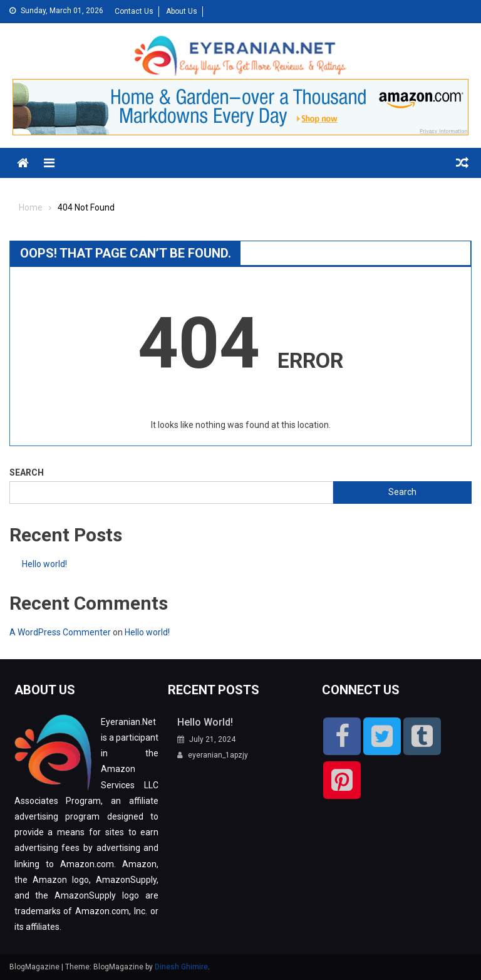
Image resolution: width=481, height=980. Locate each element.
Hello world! (44, 564)
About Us (182, 11)
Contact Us (134, 11)
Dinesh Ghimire (181, 967)
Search (27, 472)
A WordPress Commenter (60, 632)
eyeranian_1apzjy (218, 755)
